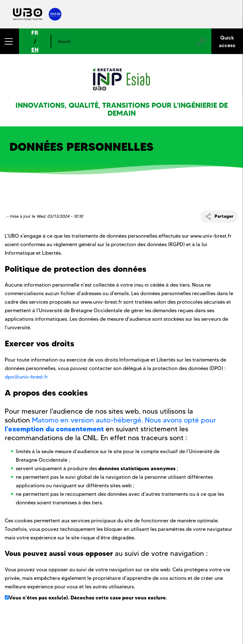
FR (35, 33)
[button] (9, 41)
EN (35, 50)
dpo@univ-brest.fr (26, 377)
